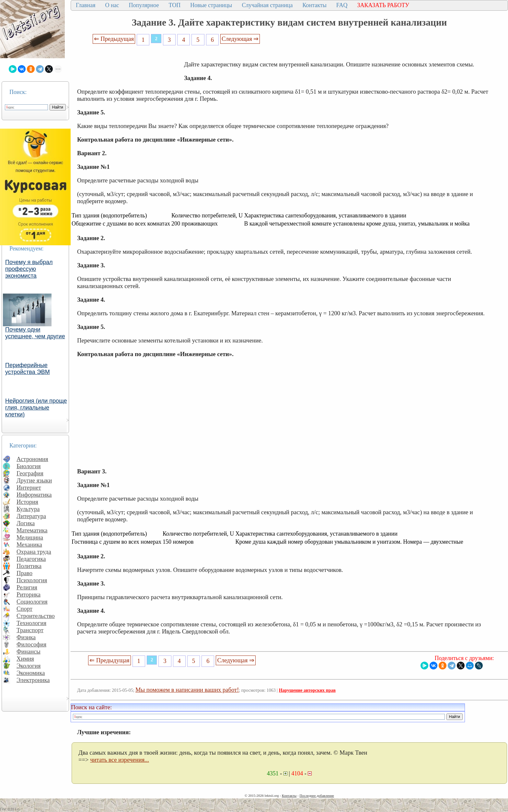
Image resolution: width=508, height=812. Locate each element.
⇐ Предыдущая (114, 39)
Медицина (30, 537)
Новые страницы (211, 5)
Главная (86, 5)
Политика (29, 566)
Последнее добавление (317, 795)
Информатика (34, 495)
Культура (28, 509)
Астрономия (32, 459)
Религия (27, 587)
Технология (31, 623)
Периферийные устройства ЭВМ (28, 369)
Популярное (144, 5)
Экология (29, 666)
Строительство (36, 616)
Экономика (31, 673)
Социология (32, 602)
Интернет (29, 487)
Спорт (24, 609)
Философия (31, 644)
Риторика (29, 594)
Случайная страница (267, 5)
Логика (26, 523)
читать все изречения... (120, 760)
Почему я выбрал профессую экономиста (29, 269)
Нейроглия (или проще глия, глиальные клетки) (36, 408)
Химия (25, 659)
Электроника (33, 680)
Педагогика (31, 559)
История (27, 502)
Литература (31, 516)
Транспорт (30, 630)
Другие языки (34, 480)
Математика (32, 530)
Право (24, 573)
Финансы (29, 651)
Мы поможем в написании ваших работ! (187, 690)
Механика (29, 545)
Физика (26, 637)
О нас (112, 5)
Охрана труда (34, 552)
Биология (29, 466)
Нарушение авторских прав (307, 690)
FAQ (342, 5)
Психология (32, 580)
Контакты (314, 5)
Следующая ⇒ (240, 39)
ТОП (175, 5)
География (30, 473)
